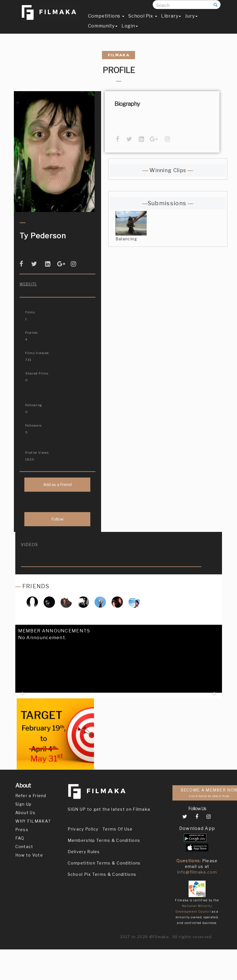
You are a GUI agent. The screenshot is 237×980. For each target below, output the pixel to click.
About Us (25, 813)
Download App (197, 828)
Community (103, 32)
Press (22, 830)
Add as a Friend (57, 484)
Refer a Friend (31, 796)
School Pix (143, 22)
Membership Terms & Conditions (104, 840)
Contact (24, 847)
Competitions (106, 22)
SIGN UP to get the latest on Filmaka (109, 809)
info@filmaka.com (197, 872)
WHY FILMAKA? (33, 821)
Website (28, 284)
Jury (191, 22)
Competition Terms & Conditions (104, 863)
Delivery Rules (84, 852)
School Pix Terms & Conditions (102, 874)
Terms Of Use (118, 829)
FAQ (20, 838)
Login (130, 32)
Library (171, 22)
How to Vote (29, 855)
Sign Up (24, 804)
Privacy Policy (83, 829)
